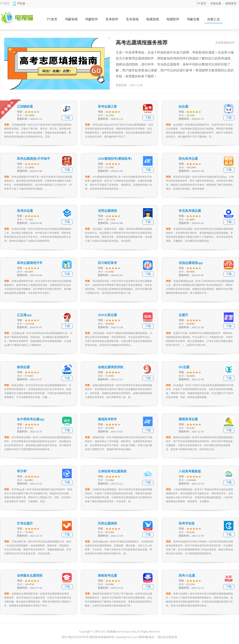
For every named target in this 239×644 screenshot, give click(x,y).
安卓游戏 (132, 19)
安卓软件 (112, 19)
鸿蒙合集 (193, 19)
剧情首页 (231, 3)
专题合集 (216, 3)
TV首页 (5, 3)
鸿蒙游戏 (71, 19)
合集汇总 (214, 19)
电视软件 (173, 19)
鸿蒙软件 (92, 19)
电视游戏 (153, 19)
